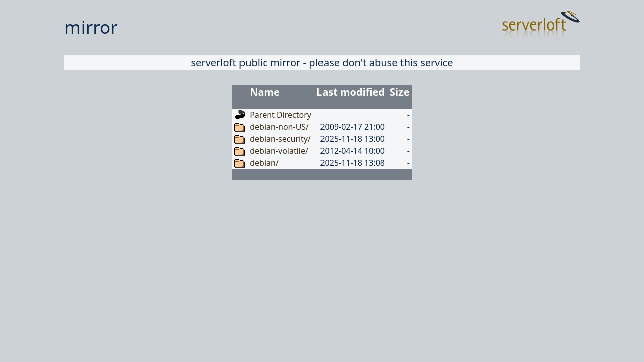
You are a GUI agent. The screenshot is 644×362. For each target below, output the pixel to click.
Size (400, 92)
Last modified (351, 92)
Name (265, 92)
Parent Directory (280, 115)
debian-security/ (280, 139)
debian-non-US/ (279, 127)
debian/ (264, 163)
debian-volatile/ (279, 151)
